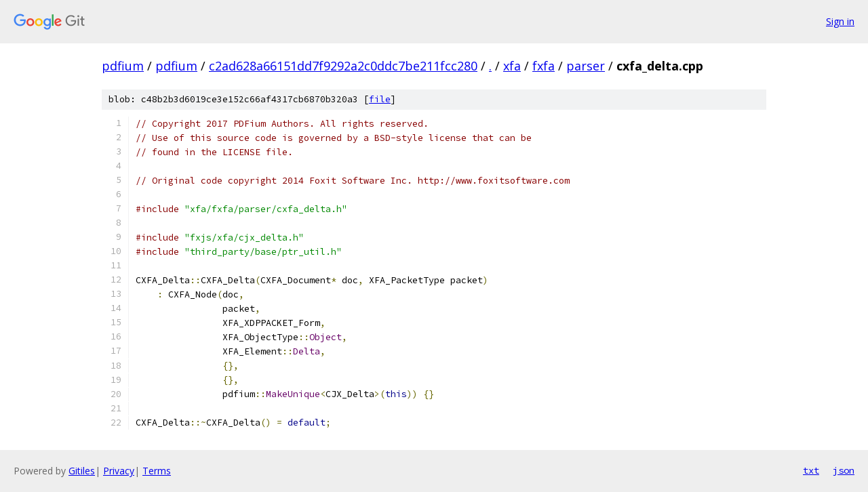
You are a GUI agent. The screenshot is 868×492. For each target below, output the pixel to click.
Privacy (119, 471)
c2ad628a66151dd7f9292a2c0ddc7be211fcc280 (343, 66)
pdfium (123, 66)
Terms (157, 471)
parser (586, 66)
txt (811, 470)
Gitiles (82, 471)
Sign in (840, 21)
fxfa (544, 66)
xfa (512, 66)
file (380, 99)
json (844, 470)
